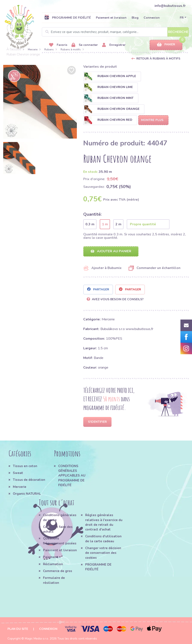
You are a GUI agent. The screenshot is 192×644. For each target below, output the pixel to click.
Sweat (18, 473)
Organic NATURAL (27, 494)
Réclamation (53, 564)
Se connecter (85, 45)
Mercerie (33, 49)
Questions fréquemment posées (60, 541)
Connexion (152, 18)
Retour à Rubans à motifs (158, 59)
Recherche (178, 32)
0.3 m (90, 224)
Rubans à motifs (71, 49)
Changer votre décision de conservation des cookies (103, 553)
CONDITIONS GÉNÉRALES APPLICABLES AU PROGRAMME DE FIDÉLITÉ (72, 476)
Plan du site (18, 629)
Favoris (58, 45)
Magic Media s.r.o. (37, 639)
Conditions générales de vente (60, 517)
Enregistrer (114, 45)
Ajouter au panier (111, 251)
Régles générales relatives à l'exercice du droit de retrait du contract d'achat (104, 522)
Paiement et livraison (111, 18)
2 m (118, 224)
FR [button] (182, 18)
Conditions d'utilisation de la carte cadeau (103, 539)
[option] (40, 102)
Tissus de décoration (29, 480)
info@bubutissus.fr (170, 6)
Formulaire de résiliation (54, 580)
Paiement (51, 557)
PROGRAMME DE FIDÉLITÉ (68, 18)
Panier (166, 45)
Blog (135, 18)
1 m (105, 224)
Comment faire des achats (58, 529)
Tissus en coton (25, 466)
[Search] (115, 32)
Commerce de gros (58, 571)
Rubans (49, 49)
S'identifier (97, 422)
